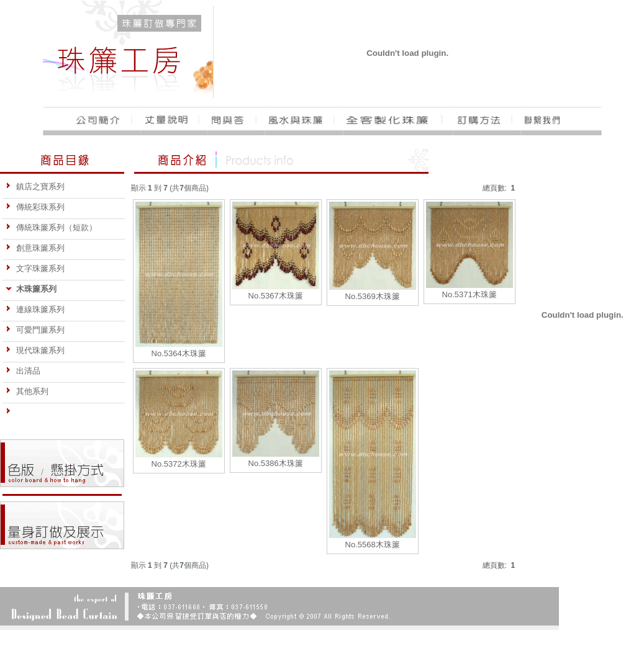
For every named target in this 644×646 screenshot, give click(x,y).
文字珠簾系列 (35, 268)
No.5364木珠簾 (179, 353)
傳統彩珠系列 (35, 207)
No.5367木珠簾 (276, 296)
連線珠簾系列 (35, 309)
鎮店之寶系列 (35, 186)
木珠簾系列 (31, 289)
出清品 (23, 371)
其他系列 (27, 391)
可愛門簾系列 (35, 330)
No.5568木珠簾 (373, 545)
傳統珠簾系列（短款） (51, 227)
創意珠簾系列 (35, 248)
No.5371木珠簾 (469, 294)
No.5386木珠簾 (276, 463)
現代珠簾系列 (35, 350)
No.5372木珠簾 (179, 464)
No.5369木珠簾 (373, 296)
